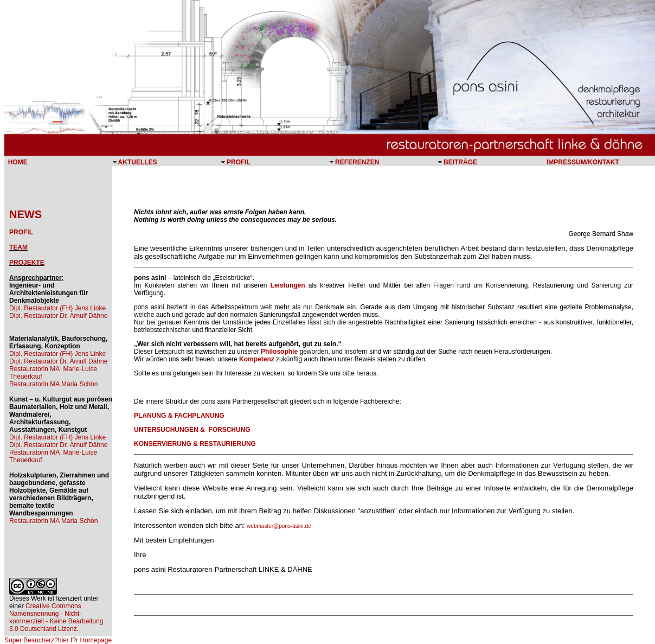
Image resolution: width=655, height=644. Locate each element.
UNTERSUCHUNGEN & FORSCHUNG (192, 430)
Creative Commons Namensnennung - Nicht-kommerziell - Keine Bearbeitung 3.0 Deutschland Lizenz (56, 617)
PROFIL (21, 232)
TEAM (18, 247)
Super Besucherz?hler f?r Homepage (58, 640)
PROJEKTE (27, 263)
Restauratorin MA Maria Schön (53, 384)
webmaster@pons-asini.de (279, 526)
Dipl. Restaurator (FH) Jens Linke (57, 308)
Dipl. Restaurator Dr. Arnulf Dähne (58, 316)
